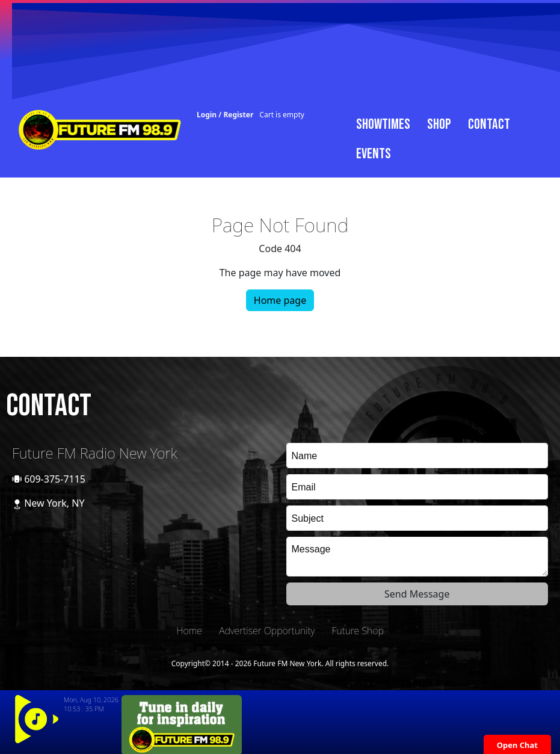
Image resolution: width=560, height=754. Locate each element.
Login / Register (225, 115)
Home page (280, 300)
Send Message (417, 594)
